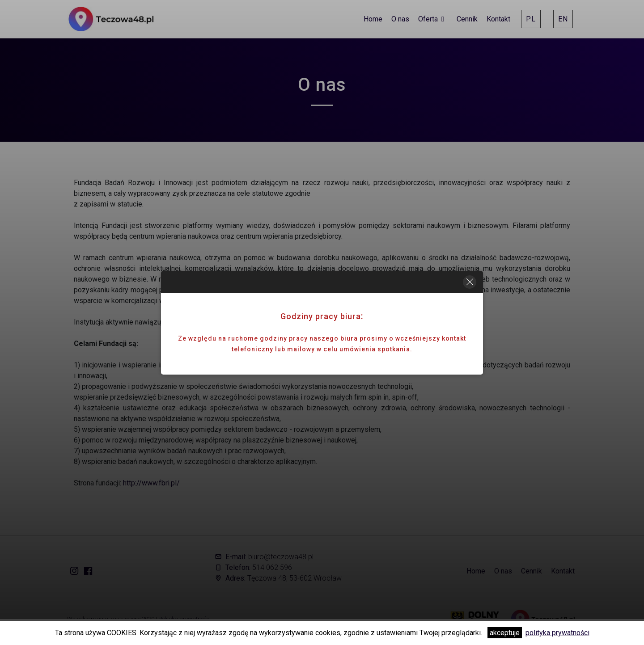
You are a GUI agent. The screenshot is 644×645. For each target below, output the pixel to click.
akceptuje (505, 633)
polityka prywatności (557, 633)
